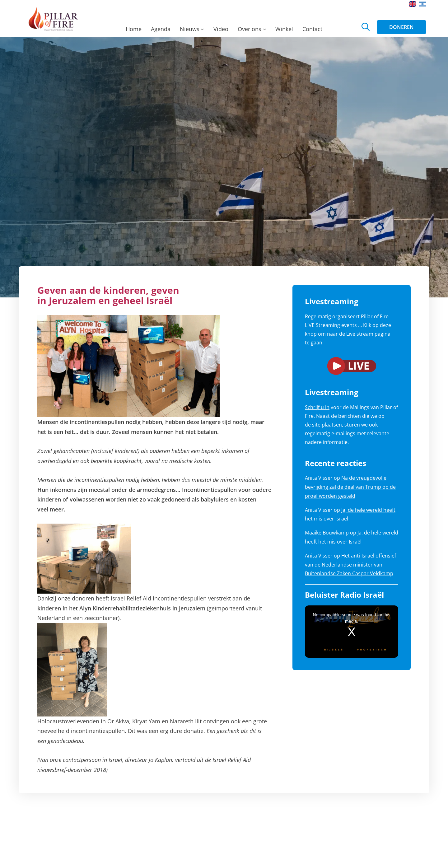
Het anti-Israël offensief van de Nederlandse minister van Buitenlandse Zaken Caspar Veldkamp (350, 565)
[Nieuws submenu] (202, 31)
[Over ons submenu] (265, 31)
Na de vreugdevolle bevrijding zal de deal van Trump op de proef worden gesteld (350, 487)
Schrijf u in (317, 407)
